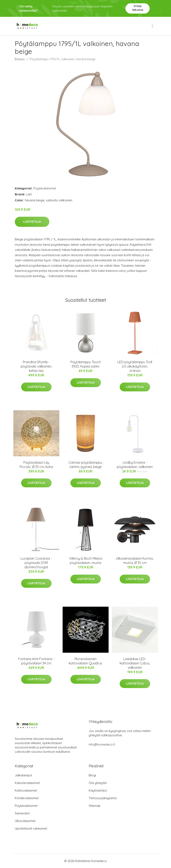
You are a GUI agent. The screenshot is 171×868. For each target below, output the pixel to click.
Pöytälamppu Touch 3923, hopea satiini (86, 364)
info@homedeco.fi (102, 744)
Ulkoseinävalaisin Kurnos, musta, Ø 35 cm (135, 561)
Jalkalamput (23, 775)
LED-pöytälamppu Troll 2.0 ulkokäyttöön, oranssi (135, 366)
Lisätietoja (32, 222)
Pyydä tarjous (138, 8)
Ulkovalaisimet (25, 821)
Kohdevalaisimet (27, 798)
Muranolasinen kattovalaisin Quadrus (85, 661)
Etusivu (20, 59)
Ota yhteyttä (98, 783)
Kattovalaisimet (26, 790)
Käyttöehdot (98, 790)
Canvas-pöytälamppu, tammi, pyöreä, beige (86, 465)
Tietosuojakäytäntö (103, 798)
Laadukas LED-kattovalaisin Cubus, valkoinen (135, 663)
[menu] (153, 26)
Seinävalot (22, 813)
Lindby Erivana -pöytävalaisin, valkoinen (135, 465)
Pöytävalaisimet (45, 188)
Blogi (92, 775)
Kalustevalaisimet (27, 783)
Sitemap (95, 806)
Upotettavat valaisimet (31, 828)
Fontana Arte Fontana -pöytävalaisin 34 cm (36, 661)
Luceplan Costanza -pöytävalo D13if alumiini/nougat (36, 563)
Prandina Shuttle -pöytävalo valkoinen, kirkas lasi (36, 366)
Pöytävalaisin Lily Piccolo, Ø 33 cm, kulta (36, 465)
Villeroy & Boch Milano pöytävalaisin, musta (86, 561)
